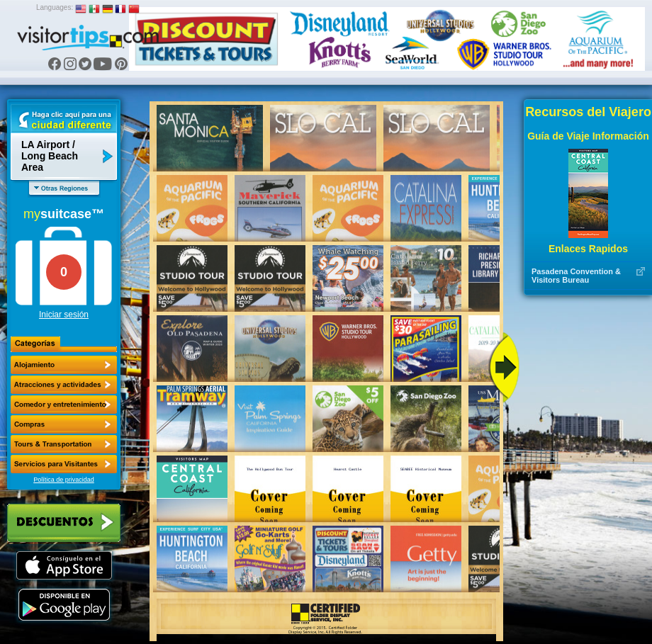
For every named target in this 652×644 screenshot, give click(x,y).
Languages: (55, 7)
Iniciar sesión (64, 315)
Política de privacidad (64, 480)
